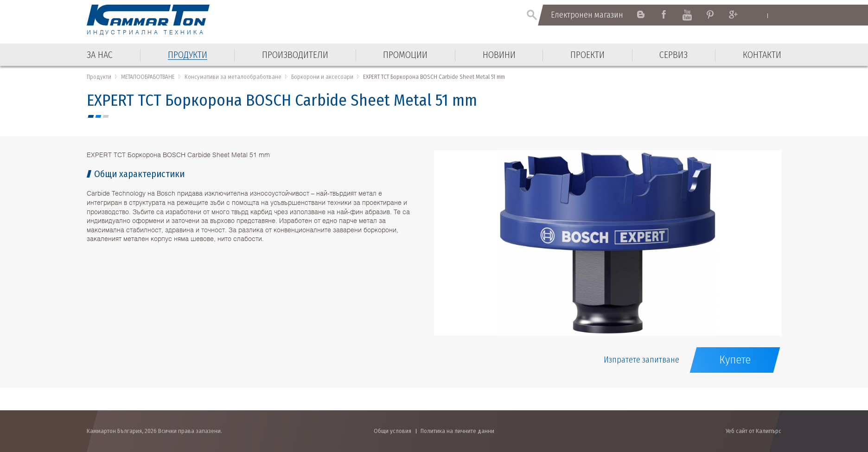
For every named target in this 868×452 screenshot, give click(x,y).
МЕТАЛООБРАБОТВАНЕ (148, 77)
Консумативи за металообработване (233, 77)
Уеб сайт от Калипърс (753, 431)
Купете (735, 360)
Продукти (99, 77)
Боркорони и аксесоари (322, 77)
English (759, 15)
